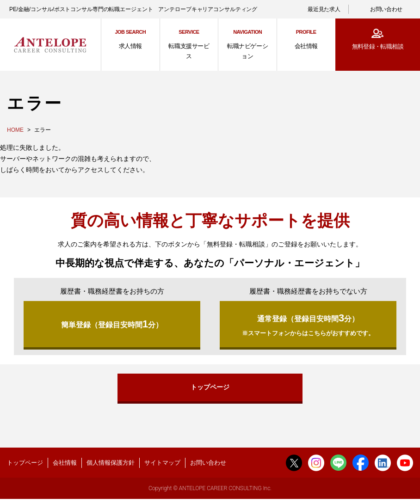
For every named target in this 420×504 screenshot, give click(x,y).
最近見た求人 (324, 9)
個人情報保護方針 (111, 466)
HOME (15, 130)
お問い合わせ (386, 9)
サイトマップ (162, 466)
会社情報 (65, 466)
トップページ (210, 390)
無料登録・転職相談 (378, 46)
